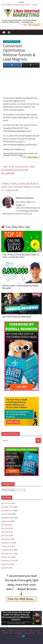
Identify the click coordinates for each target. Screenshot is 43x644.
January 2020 (6, 546)
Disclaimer (18, 633)
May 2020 (5, 532)
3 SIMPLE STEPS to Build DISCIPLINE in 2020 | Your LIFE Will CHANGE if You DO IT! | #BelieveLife (21, 187)
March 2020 (6, 539)
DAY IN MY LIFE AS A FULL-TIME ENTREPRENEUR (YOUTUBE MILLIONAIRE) (18, 170)
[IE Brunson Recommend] (22, 575)
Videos (39, 633)
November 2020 (7, 510)
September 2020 (7, 518)
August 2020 (6, 521)
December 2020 (7, 507)
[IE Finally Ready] (21, 154)
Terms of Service (34, 631)
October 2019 (6, 557)
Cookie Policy (8, 633)
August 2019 (6, 564)
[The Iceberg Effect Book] (21, 21)
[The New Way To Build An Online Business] (22, 398)
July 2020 (5, 525)
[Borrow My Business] (21, 612)
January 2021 (6, 503)
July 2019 (5, 568)
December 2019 (7, 550)
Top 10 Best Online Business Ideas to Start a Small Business (21, 256)
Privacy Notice (21, 631)
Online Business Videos (12, 42)
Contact (10, 631)
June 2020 (5, 528)
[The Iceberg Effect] (22, 323)
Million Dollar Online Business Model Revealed (20, 287)
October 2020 (6, 514)
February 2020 (7, 543)
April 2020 (5, 536)
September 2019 (7, 561)
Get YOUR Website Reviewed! (17, 317)
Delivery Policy (29, 633)
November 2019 (7, 553)
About (3, 631)
